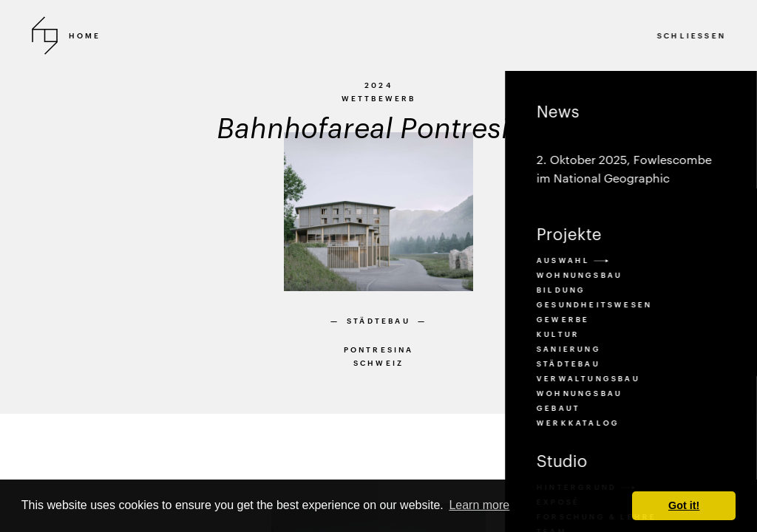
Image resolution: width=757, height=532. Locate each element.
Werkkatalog (577, 423)
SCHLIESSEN (691, 35)
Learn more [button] (479, 505)
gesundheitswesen (594, 304)
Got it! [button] (684, 505)
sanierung (568, 349)
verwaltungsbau (588, 378)
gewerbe (562, 319)
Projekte (568, 233)
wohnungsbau (579, 393)
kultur (557, 334)
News (631, 145)
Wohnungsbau (579, 275)
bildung (560, 290)
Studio (561, 460)
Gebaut (558, 408)
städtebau (568, 364)
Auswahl (572, 260)
